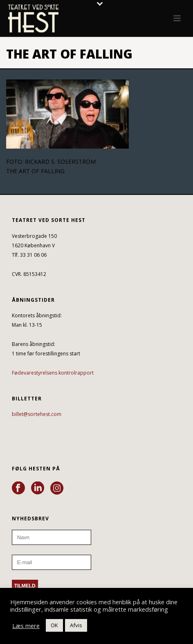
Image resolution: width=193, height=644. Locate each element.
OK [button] (54, 625)
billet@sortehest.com (37, 414)
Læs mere (26, 626)
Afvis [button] (76, 625)
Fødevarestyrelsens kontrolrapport (53, 373)
